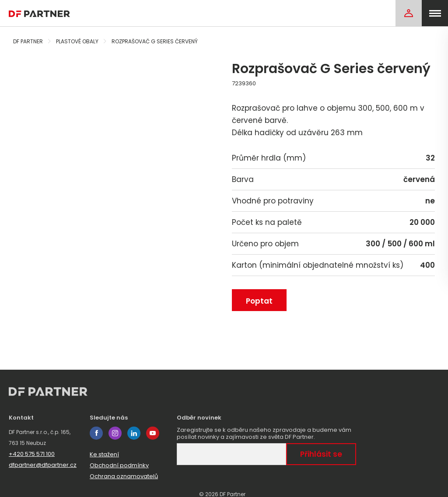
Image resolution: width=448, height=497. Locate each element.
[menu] (435, 13)
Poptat (259, 301)
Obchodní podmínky (119, 465)
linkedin (134, 433)
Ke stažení (104, 454)
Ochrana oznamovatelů (124, 476)
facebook (96, 433)
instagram (115, 433)
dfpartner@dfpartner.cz (43, 465)
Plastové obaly (77, 41)
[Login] (409, 13)
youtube (153, 433)
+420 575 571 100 (32, 454)
